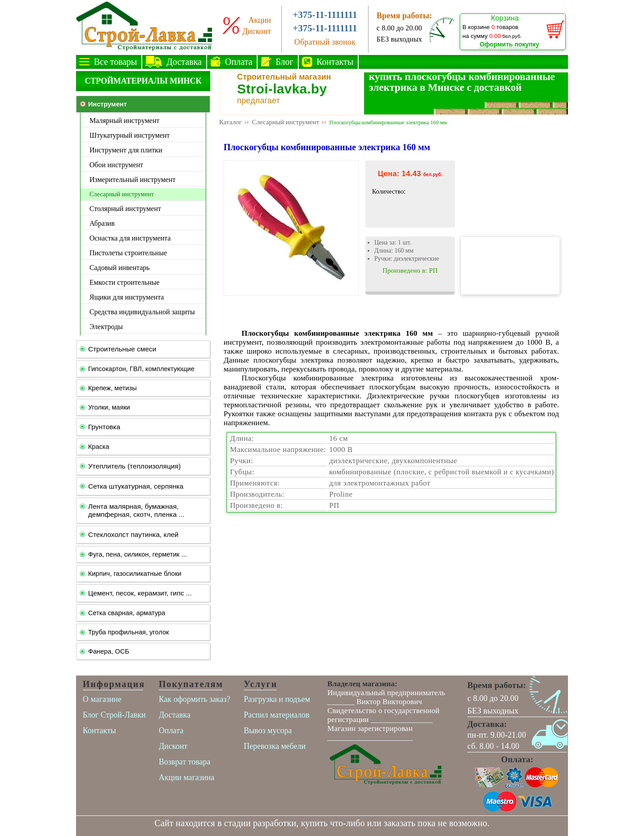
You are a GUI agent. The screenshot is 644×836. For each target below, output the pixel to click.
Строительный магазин (284, 77)
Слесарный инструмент (122, 194)
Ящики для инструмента (127, 297)
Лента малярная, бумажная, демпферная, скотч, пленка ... (136, 510)
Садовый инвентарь (120, 268)
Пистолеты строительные (128, 253)
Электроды (106, 327)
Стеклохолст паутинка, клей (133, 534)
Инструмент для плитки (126, 150)
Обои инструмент (116, 165)
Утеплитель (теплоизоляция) (134, 466)
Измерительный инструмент (132, 179)
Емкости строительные (125, 282)
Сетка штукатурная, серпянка (136, 486)
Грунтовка (104, 427)
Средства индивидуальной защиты (142, 312)
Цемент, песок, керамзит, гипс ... (140, 593)
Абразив (102, 223)
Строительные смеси (122, 349)
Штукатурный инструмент (130, 135)
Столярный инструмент (125, 209)
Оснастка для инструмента (130, 238)
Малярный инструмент (124, 120)
